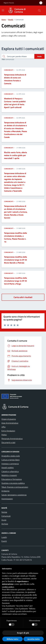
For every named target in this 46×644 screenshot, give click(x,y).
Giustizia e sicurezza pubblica (13, 483)
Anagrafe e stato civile (11, 456)
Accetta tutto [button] (33, 639)
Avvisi (4, 520)
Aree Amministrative (10, 423)
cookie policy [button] (8, 587)
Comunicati (9, 70)
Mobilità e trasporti (9, 475)
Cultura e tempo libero (10, 460)
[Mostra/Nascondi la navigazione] (3, 10)
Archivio (5, 524)
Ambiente (5, 491)
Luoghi (4, 537)
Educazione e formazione (12, 479)
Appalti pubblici (8, 468)
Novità (11, 20)
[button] (43, 569)
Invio (39, 56)
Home (4, 20)
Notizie (4, 512)
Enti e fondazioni (8, 431)
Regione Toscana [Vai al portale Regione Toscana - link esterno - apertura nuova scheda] (9, 3)
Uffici (3, 427)
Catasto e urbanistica (10, 471)
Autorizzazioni (7, 499)
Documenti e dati (8, 442)
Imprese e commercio (10, 464)
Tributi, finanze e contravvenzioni (15, 487)
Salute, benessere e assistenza (14, 495)
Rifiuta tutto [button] (12, 639)
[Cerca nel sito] (39, 10)
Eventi (4, 541)
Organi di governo (9, 419)
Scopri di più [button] (23, 633)
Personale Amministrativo (12, 439)
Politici (4, 435)
